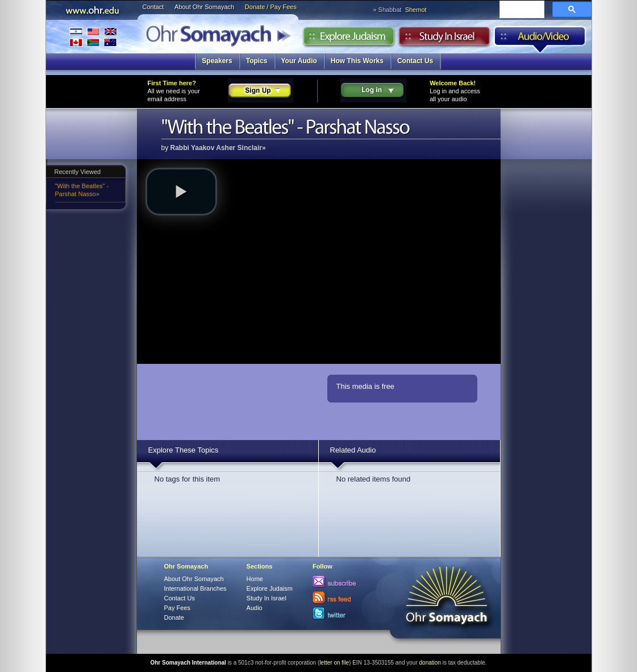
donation (430, 663)
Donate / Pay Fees (271, 7)
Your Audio (299, 61)
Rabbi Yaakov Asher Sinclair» (218, 148)
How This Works (357, 61)
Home (255, 579)
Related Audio (353, 450)
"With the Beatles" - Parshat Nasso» (82, 190)
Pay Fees (177, 608)
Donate (174, 617)
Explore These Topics (184, 450)
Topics (257, 61)
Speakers (217, 61)
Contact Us (415, 61)
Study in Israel (444, 39)
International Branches (93, 37)
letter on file (334, 663)
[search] (521, 10)
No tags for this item (188, 479)
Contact (153, 7)
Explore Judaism (349, 39)
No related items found (374, 479)
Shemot (416, 10)
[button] (181, 192)
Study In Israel (267, 598)
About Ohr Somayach (204, 7)
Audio (540, 39)
